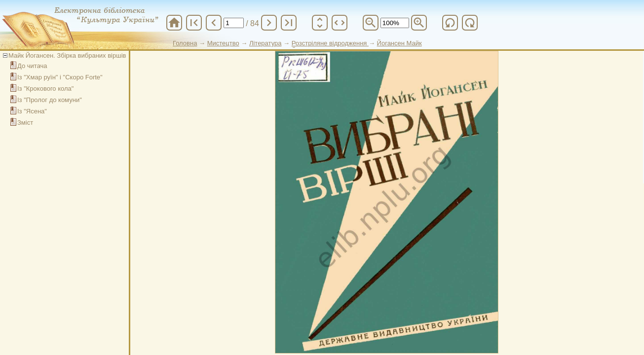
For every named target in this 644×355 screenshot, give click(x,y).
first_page (194, 23)
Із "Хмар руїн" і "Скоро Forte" (60, 77)
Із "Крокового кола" (45, 89)
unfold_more (320, 23)
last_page (289, 23)
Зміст (25, 123)
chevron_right (269, 23)
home (174, 23)
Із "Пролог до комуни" (50, 100)
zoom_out (371, 23)
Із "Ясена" (32, 111)
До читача (32, 66)
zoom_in (419, 23)
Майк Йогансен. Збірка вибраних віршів (67, 55)
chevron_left (214, 23)
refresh (450, 23)
